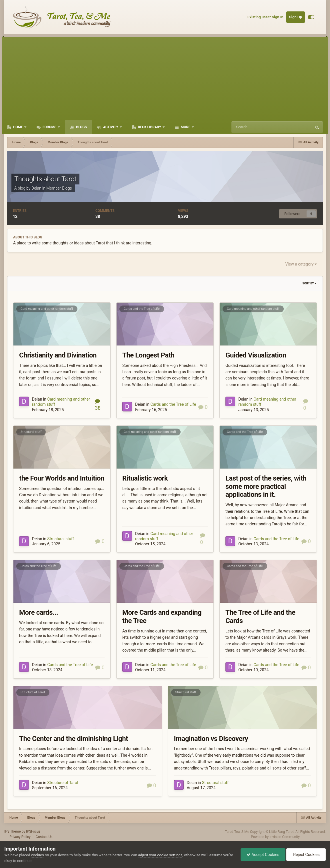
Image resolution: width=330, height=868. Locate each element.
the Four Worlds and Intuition (62, 478)
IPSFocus (33, 831)
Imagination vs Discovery (211, 739)
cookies (38, 855)
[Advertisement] (165, 77)
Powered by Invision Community (275, 837)
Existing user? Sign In (265, 17)
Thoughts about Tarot (45, 179)
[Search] (259, 127)
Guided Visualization (256, 355)
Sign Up (296, 17)
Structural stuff (31, 432)
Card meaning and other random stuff (47, 309)
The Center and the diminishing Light (74, 739)
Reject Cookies (306, 855)
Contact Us (44, 837)
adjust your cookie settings (160, 855)
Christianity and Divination (58, 355)
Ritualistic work (145, 478)
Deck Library (150, 127)
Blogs (81, 127)
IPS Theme (13, 831)
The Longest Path (148, 355)
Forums (49, 127)
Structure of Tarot (33, 692)
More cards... (39, 612)
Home (18, 127)
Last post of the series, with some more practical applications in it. (266, 487)
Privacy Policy (20, 837)
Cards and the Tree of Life (142, 309)
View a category (301, 264)
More (186, 127)
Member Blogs (59, 188)
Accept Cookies (263, 855)
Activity (111, 127)
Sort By (309, 283)
